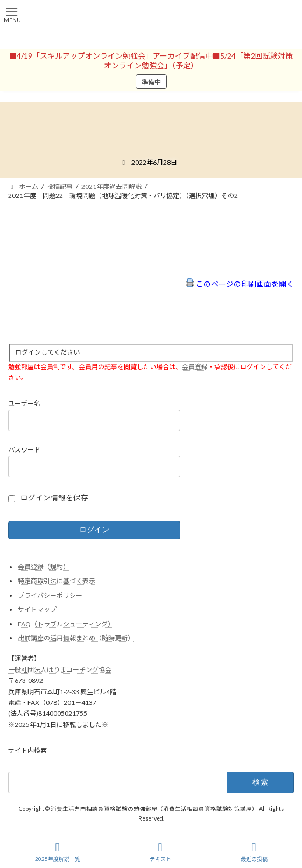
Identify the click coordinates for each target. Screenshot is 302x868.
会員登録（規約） (44, 566)
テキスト (160, 852)
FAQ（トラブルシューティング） (66, 624)
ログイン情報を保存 (54, 498)
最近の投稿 (254, 852)
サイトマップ (37, 609)
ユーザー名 (24, 403)
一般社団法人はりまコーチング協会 (60, 669)
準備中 (151, 82)
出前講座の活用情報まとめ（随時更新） (76, 638)
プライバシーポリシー (50, 595)
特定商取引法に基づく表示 (57, 581)
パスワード (24, 450)
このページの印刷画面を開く (240, 284)
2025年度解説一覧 (58, 852)
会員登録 (195, 366)
